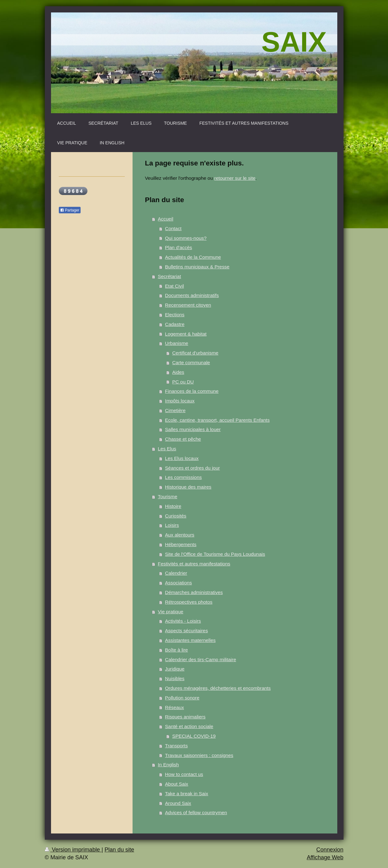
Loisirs (172, 525)
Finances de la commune (192, 391)
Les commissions (183, 477)
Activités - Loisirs (183, 621)
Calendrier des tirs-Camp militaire (200, 659)
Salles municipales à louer (193, 429)
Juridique (175, 669)
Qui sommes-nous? (186, 238)
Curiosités (175, 516)
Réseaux (174, 707)
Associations (178, 583)
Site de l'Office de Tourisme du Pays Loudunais (215, 554)
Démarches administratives (194, 592)
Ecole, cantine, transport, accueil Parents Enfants (217, 420)
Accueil (166, 219)
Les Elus (167, 449)
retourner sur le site (235, 178)
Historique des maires (188, 487)
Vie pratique (171, 612)
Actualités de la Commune (193, 257)
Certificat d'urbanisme (195, 353)
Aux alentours (180, 535)
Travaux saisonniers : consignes (199, 755)
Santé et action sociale (189, 726)
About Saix (176, 784)
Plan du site (119, 850)
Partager (70, 210)
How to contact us (184, 774)
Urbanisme (176, 343)
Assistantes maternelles (190, 640)
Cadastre (175, 324)
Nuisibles (175, 678)
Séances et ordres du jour (192, 468)
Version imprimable (73, 850)
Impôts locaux (180, 401)
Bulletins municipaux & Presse (197, 267)
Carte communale (191, 362)
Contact (173, 228)
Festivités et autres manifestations (194, 564)
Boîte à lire (176, 650)
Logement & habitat (186, 334)
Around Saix (178, 803)
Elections (175, 315)
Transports (176, 746)
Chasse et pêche (183, 439)
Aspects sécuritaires (186, 631)
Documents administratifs (192, 295)
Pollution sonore (182, 698)
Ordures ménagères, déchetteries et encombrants (218, 688)
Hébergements (181, 544)
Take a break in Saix (187, 794)
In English (168, 765)
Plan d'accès (178, 247)
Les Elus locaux (182, 458)
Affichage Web (325, 857)
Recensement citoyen (188, 305)
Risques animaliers (185, 717)
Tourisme (167, 497)
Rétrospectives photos (189, 602)
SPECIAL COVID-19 (194, 736)
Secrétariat (169, 276)
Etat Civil (174, 286)
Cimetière (175, 410)
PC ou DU (183, 382)
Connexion (330, 850)
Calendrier (176, 573)
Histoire (173, 506)
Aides (178, 372)
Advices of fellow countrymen (196, 812)
